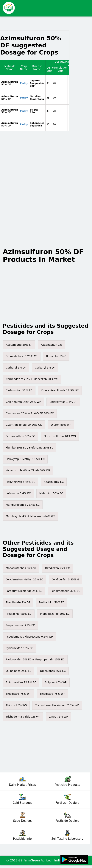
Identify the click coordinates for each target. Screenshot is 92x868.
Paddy (24, 83)
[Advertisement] (52, 6)
